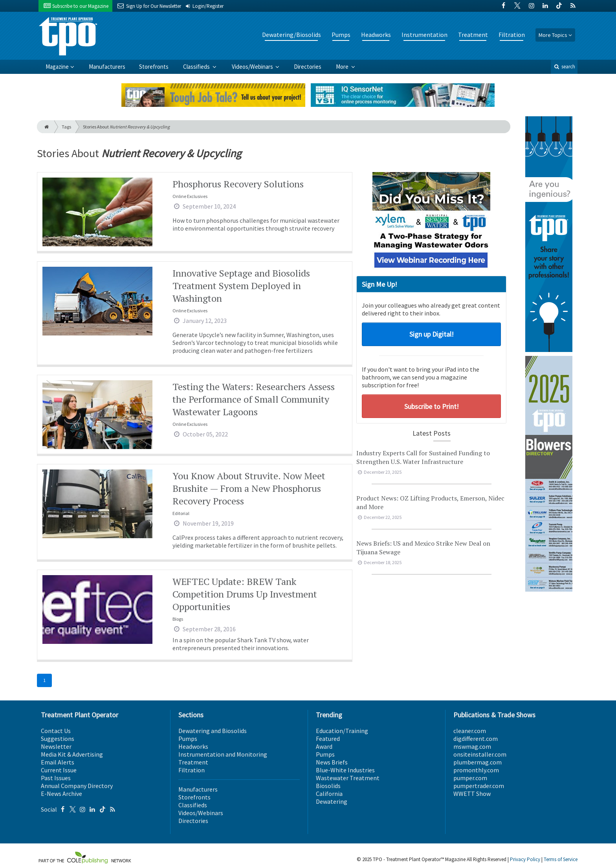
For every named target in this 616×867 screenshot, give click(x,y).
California (329, 794)
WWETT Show (472, 794)
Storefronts (154, 67)
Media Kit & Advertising (72, 754)
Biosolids (328, 786)
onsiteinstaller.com (480, 754)
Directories (308, 67)
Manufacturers (107, 67)
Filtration (512, 35)
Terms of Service (561, 859)
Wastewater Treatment (348, 778)
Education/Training (342, 731)
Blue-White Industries (345, 770)
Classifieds (197, 67)
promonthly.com (476, 770)
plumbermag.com (478, 762)
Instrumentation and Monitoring (223, 754)
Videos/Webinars (253, 67)
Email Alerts (58, 762)
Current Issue (59, 770)
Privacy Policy (525, 859)
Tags (66, 127)
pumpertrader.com (479, 786)
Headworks (376, 35)
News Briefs (332, 762)
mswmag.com (472, 746)
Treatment (473, 35)
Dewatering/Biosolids (291, 35)
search (564, 67)
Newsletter (56, 746)
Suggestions (58, 739)
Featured (328, 739)
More (343, 67)
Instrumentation (424, 35)
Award (324, 746)
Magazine (57, 67)
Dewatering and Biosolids (213, 731)
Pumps (341, 35)
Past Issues (56, 778)
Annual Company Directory (77, 786)
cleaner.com (470, 731)
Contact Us (56, 731)
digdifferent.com (476, 739)
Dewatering (332, 801)
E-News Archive (61, 794)
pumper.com (470, 778)
